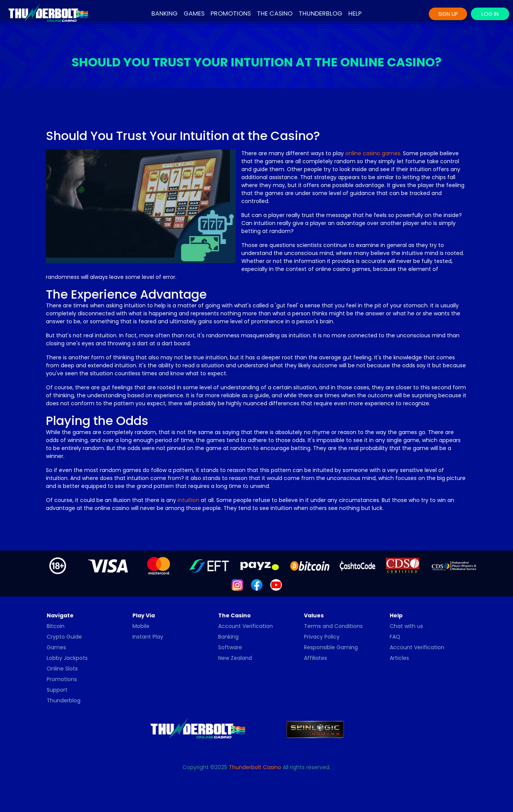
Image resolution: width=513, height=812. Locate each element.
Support (57, 690)
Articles (399, 658)
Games (194, 13)
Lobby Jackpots (67, 658)
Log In (490, 14)
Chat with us (406, 626)
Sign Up (448, 14)
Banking (164, 13)
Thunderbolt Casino (255, 767)
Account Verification (245, 626)
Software (230, 647)
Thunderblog (320, 13)
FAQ (395, 637)
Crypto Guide (64, 637)
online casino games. (373, 153)
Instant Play (148, 637)
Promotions (231, 13)
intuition (188, 500)
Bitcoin (56, 626)
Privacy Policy (322, 637)
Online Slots (62, 669)
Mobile (141, 626)
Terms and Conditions (333, 626)
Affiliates (316, 658)
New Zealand (235, 658)
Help (355, 13)
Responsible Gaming (331, 647)
